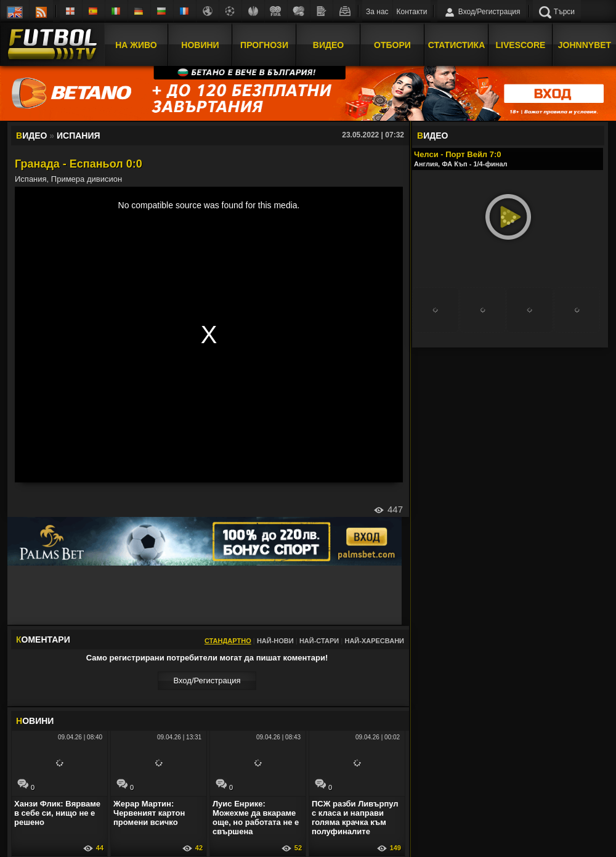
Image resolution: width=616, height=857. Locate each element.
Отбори (392, 45)
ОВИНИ (35, 721)
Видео (328, 45)
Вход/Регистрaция (207, 680)
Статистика (457, 45)
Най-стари (319, 641)
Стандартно (228, 641)
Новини (200, 45)
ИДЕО (432, 136)
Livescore (521, 45)
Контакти (412, 12)
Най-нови (275, 641)
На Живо (136, 45)
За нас (377, 12)
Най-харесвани (374, 641)
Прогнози (264, 45)
